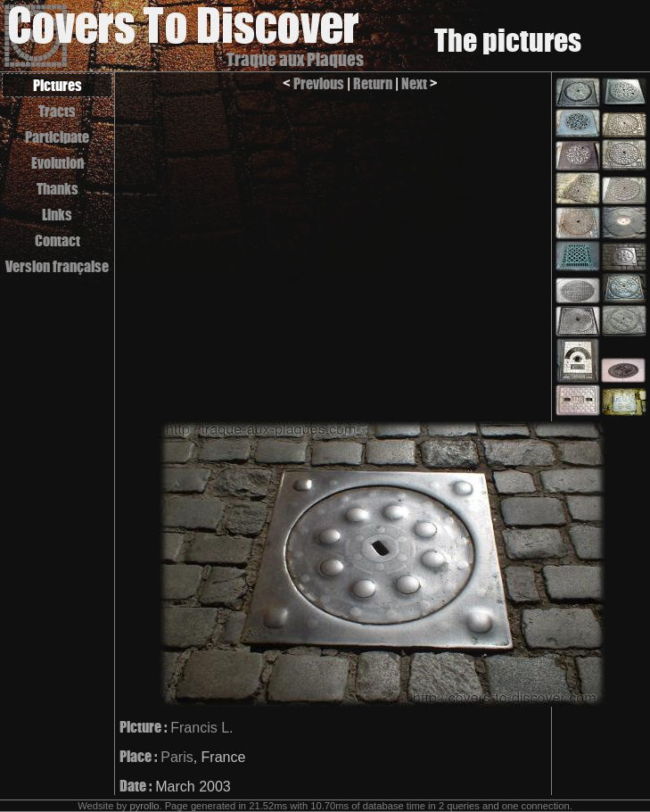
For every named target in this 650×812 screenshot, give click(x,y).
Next (414, 83)
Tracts (57, 111)
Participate (57, 137)
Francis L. (202, 728)
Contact (58, 240)
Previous (319, 83)
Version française (57, 266)
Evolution (58, 163)
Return (373, 83)
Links (57, 215)
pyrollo (144, 806)
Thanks (58, 189)
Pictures (58, 85)
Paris (177, 757)
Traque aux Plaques (295, 59)
